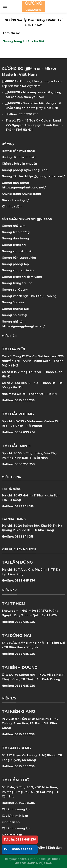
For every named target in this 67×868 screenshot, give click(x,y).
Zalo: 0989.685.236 (18, 849)
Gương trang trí (14, 245)
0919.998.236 (28, 114)
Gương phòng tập (15, 309)
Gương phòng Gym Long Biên (25, 170)
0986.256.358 (25, 464)
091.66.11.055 (24, 506)
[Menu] (5, 6)
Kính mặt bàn (12, 835)
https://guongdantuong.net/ (24, 187)
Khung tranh (31, 194)
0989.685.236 (25, 581)
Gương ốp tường (14, 315)
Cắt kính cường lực (16, 809)
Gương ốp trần (13, 302)
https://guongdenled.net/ (45, 176)
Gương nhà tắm (14, 226)
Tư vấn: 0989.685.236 (20, 840)
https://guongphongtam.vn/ (23, 326)
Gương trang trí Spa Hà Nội (23, 41)
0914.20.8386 (25, 803)
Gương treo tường (16, 232)
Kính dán (55, 848)
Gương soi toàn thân (18, 251)
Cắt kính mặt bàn (15, 816)
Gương (23, 290)
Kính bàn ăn (11, 822)
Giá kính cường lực (16, 200)
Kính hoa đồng (13, 206)
